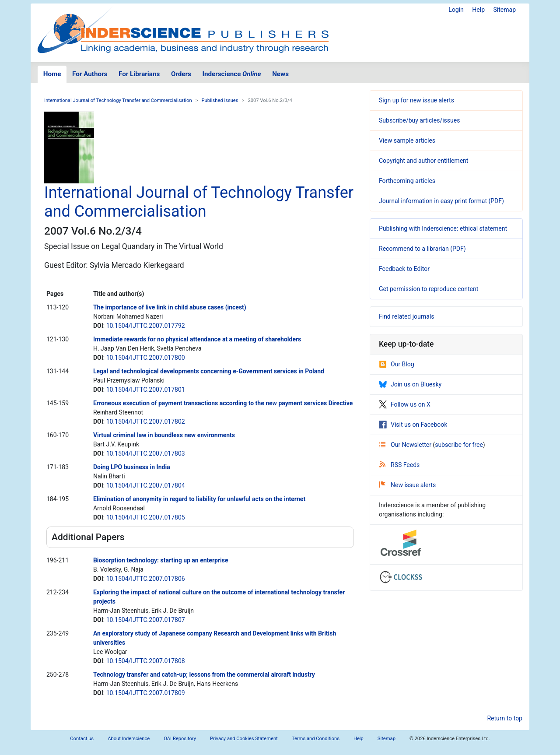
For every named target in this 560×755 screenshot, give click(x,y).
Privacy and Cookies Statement (244, 739)
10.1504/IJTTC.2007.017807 (146, 620)
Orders (181, 74)
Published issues (220, 100)
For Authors (90, 74)
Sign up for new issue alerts (416, 100)
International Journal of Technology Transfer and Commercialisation (118, 100)
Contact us (82, 739)
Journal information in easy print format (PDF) (441, 201)
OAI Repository (180, 739)
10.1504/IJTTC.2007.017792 (146, 326)
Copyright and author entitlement (423, 161)
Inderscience (232, 74)
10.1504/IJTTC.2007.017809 (146, 693)
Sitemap (505, 10)
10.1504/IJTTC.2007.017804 (146, 485)
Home (52, 74)
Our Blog (397, 364)
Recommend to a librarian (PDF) (422, 249)
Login (456, 10)
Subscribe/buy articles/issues (419, 120)
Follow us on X (405, 404)
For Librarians (139, 74)
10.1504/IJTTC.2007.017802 (146, 421)
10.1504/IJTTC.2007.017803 (146, 453)
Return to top (505, 718)
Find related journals (406, 316)
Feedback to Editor (404, 269)
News (280, 74)
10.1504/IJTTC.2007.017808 (146, 661)
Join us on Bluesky (410, 384)
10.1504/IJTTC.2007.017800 (146, 358)
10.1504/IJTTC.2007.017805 (146, 517)
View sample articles (407, 140)
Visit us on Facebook (413, 425)
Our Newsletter (406, 445)
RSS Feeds (399, 465)
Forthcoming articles (407, 181)
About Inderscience (129, 739)
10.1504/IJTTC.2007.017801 (146, 390)
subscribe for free (459, 445)
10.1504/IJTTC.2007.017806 (146, 579)
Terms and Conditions (316, 739)
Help (478, 10)
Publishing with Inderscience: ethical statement (443, 228)
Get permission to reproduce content (429, 289)
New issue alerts (408, 485)
